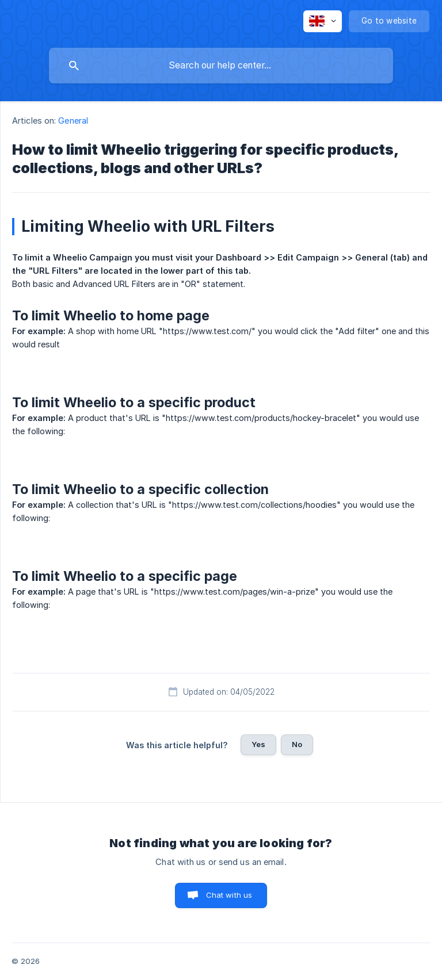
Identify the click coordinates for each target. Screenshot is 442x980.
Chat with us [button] (229, 895)
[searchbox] (221, 66)
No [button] (297, 744)
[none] (323, 21)
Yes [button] (258, 744)
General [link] (73, 120)
